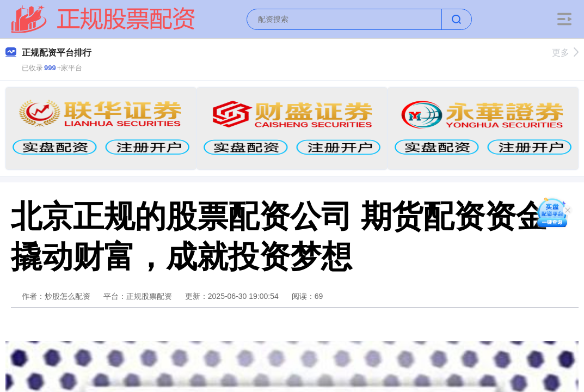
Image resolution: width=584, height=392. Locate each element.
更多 (565, 53)
